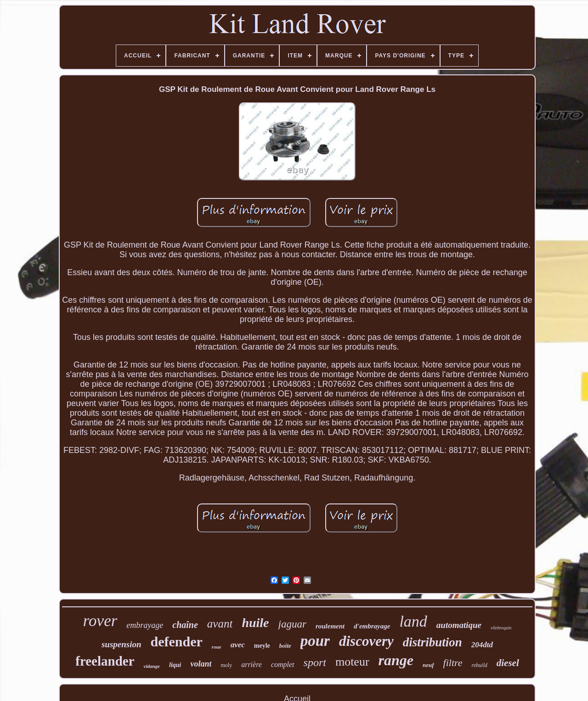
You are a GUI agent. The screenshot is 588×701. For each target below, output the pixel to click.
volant (201, 664)
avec (238, 645)
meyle (262, 646)
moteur (352, 662)
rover (100, 621)
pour (315, 641)
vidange (152, 666)
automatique (459, 625)
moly (226, 665)
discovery (366, 641)
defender (177, 642)
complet (283, 664)
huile (255, 623)
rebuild (480, 665)
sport (315, 662)
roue (217, 647)
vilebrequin (501, 628)
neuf (428, 665)
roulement (330, 626)
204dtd (482, 645)
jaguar (292, 624)
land (413, 621)
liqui (175, 665)
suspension (122, 644)
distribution (433, 642)
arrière (252, 664)
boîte (285, 646)
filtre (453, 663)
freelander (105, 661)
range (396, 660)
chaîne (185, 625)
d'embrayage (372, 626)
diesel (508, 663)
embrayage (145, 625)
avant (220, 624)
